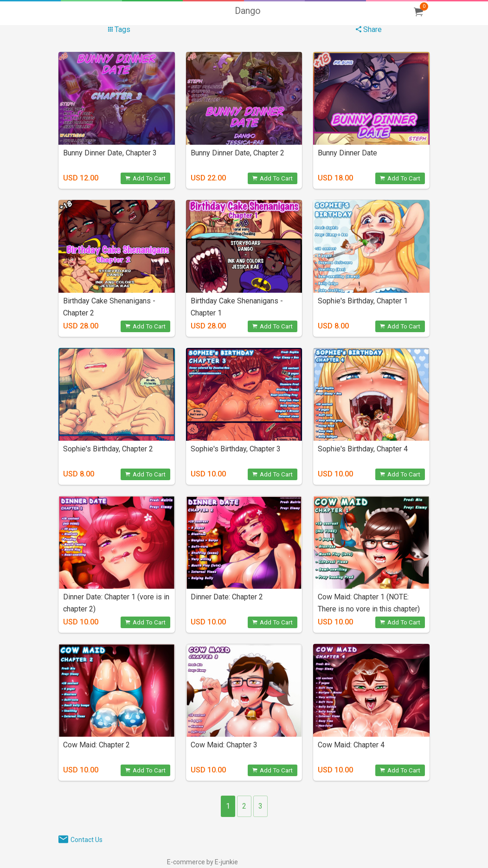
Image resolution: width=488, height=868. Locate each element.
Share (369, 29)
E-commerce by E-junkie (202, 862)
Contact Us (87, 840)
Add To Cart (145, 178)
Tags (119, 29)
